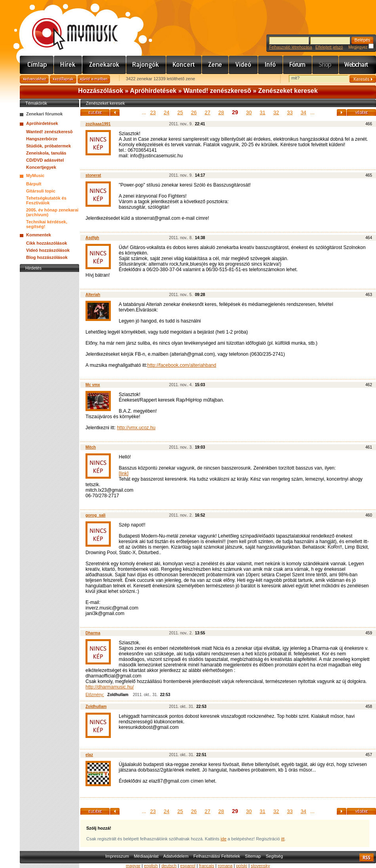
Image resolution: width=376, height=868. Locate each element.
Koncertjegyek (41, 167)
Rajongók (146, 65)
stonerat (93, 175)
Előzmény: (95, 695)
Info (271, 65)
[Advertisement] (49, 392)
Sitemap (253, 856)
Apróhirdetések (153, 91)
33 (290, 112)
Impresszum (117, 856)
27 (207, 112)
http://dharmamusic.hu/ (110, 687)
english (151, 866)
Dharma (93, 633)
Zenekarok (104, 65)
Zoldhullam (96, 707)
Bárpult (34, 184)
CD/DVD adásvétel (45, 160)
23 (153, 112)
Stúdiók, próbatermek (48, 146)
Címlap (37, 65)
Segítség (274, 856)
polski (241, 866)
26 (194, 112)
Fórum (298, 65)
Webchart (357, 65)
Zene (215, 65)
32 (276, 112)
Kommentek (39, 235)
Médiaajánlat (146, 856)
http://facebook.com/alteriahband (182, 365)
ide (223, 839)
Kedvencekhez (34, 79)
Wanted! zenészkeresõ (217, 91)
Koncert (184, 65)
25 (180, 112)
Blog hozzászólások (47, 257)
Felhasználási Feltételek (217, 856)
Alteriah (93, 295)
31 (262, 112)
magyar (133, 866)
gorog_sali (96, 515)
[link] (124, 474)
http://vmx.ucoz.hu (136, 428)
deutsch (169, 866)
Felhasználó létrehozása (291, 47)
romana (225, 866)
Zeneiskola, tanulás (46, 153)
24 (167, 112)
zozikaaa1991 (98, 124)
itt (283, 839)
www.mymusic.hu (68, 26)
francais (207, 866)
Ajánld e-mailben (94, 79)
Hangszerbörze (42, 139)
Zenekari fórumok (44, 114)
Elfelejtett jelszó (329, 47)
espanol (188, 866)
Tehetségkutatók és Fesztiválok (46, 200)
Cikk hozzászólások (47, 243)
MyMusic (35, 175)
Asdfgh (92, 238)
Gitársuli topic (41, 191)
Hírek (68, 65)
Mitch (91, 447)
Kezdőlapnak (63, 79)
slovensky (260, 866)
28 (221, 112)
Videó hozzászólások (48, 250)
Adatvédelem (176, 856)
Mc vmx (93, 385)
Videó (243, 65)
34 (303, 112)
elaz (89, 755)
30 (249, 112)
